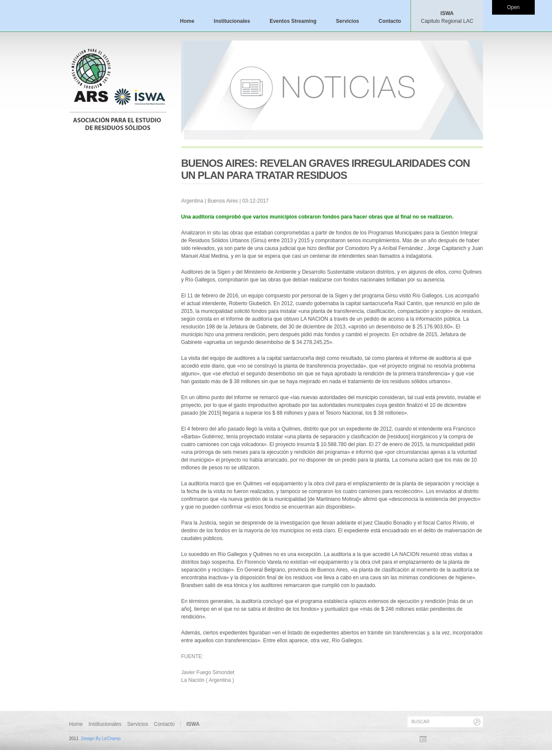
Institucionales (232, 21)
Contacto (390, 21)
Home (187, 21)
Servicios (347, 21)
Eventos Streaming (293, 21)
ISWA (447, 17)
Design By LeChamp (101, 739)
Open (513, 7)
